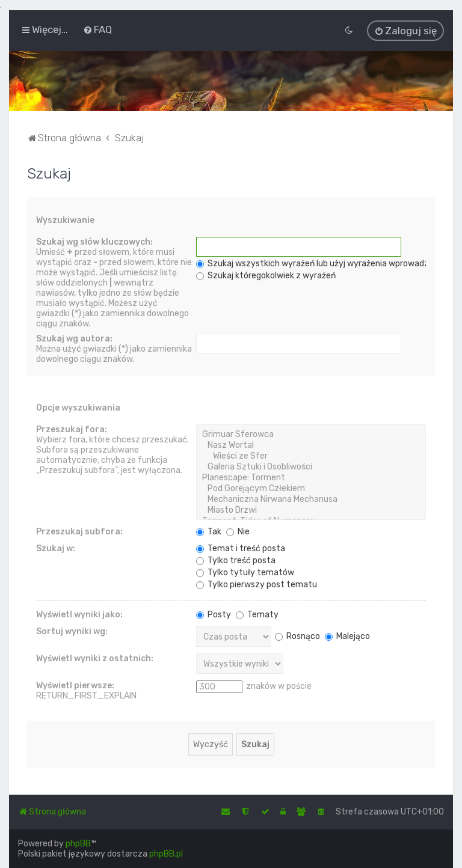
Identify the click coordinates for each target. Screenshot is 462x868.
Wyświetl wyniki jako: (79, 613)
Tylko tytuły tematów (245, 571)
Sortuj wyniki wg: (72, 630)
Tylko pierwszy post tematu (257, 583)
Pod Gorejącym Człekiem (311, 487)
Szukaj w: (56, 547)
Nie (238, 530)
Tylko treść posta (236, 559)
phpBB (78, 844)
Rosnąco (297, 635)
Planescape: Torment (311, 477)
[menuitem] (97, 29)
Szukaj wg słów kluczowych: (94, 241)
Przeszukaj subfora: (79, 530)
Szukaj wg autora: (74, 338)
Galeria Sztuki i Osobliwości (311, 466)
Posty (214, 613)
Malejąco (347, 635)
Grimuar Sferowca (311, 433)
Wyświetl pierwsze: (75, 684)
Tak (209, 530)
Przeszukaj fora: (72, 428)
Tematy (257, 613)
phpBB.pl (166, 854)
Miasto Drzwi (311, 509)
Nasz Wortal (311, 444)
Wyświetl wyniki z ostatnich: (95, 657)
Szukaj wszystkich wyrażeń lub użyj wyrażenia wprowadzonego (325, 262)
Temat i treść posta (241, 547)
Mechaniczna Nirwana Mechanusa (311, 498)
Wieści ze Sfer (311, 455)
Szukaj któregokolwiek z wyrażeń (266, 274)
